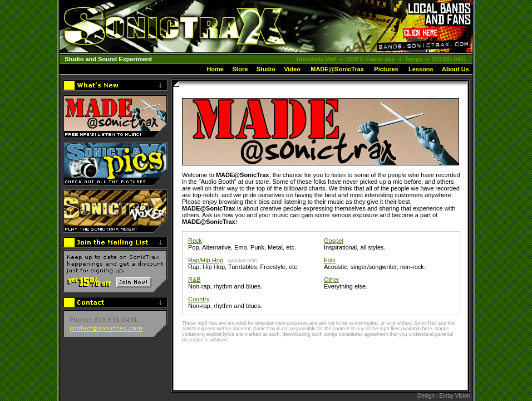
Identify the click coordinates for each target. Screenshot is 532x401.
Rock (195, 241)
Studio (266, 69)
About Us (455, 69)
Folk (330, 260)
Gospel (334, 241)
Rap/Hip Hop (206, 260)
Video (292, 69)
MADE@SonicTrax (337, 69)
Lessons (421, 69)
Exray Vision (454, 396)
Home (215, 69)
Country (199, 299)
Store (240, 69)
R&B (194, 280)
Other (332, 280)
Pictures (386, 69)
